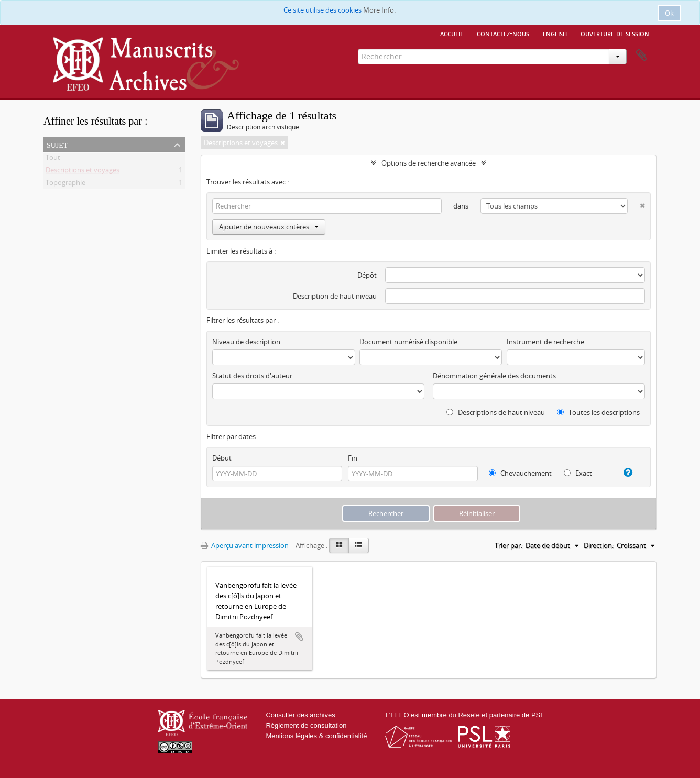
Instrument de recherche (545, 342)
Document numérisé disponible (408, 342)
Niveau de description (246, 342)
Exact (578, 473)
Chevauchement (520, 473)
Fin (353, 458)
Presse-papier (641, 56)
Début (222, 458)
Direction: (599, 545)
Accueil (452, 33)
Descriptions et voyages (83, 172)
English (555, 33)
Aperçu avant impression (245, 545)
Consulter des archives (300, 715)
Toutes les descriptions (598, 412)
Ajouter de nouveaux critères (269, 227)
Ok (669, 13)
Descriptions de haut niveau (496, 412)
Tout (53, 159)
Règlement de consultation (306, 725)
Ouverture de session (615, 33)
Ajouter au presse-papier (299, 637)
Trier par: (508, 545)
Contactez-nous (503, 33)
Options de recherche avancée (429, 163)
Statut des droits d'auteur (252, 376)
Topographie (65, 184)
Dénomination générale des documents (494, 376)
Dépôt (367, 275)
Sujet (57, 144)
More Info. (379, 10)
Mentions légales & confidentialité (316, 736)
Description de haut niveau (335, 296)
